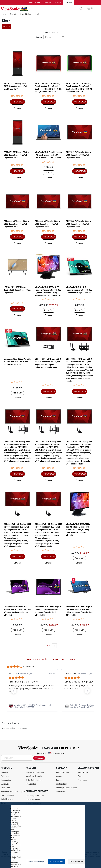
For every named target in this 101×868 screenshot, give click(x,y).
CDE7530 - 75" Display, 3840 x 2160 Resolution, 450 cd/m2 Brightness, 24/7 (78, 224)
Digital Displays (26, 14)
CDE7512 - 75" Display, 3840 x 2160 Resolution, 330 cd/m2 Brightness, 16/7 (78, 155)
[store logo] (41, 9)
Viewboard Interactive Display (13, 792)
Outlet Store (6, 784)
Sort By (39, 37)
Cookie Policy (61, 850)
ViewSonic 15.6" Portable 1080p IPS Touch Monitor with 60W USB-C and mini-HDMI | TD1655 (48, 155)
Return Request (32, 838)
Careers (59, 780)
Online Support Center (35, 796)
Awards (59, 776)
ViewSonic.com (34, 3)
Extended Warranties (34, 819)
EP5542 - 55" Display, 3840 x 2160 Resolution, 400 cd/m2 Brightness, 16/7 (16, 86)
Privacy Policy (40, 850)
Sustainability (62, 784)
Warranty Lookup (33, 815)
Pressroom (82, 780)
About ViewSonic (63, 773)
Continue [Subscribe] (39, 758)
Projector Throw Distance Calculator (41, 834)
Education (47, 3)
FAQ (27, 823)
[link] (50, 706)
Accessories (6, 780)
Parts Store (5, 788)
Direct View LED (7, 796)
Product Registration (34, 803)
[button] (18, 108)
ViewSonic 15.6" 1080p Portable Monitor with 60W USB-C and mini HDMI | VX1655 (17, 362)
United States (56, 754)
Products (13, 14)
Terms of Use (51, 850)
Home (4, 14)
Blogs (80, 776)
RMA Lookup (31, 784)
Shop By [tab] (7, 26)
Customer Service (33, 800)
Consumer (69, 3)
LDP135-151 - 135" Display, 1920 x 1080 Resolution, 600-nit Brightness (17, 290)
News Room (83, 773)
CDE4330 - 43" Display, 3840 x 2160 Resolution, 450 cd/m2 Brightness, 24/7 (16, 224)
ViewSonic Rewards (34, 776)
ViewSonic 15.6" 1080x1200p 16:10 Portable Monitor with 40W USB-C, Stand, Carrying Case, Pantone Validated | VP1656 (78, 530)
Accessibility (31, 830)
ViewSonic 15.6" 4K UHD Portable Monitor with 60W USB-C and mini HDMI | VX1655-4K (79, 290)
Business (58, 3)
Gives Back (61, 792)
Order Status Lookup (34, 780)
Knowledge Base (33, 826)
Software (4, 803)
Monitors (4, 773)
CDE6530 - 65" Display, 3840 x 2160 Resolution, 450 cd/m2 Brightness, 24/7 (47, 224)
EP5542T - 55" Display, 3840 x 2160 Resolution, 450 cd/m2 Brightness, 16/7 (16, 155)
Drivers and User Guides (36, 807)
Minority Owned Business (67, 788)
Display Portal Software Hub (37, 811)
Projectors (5, 776)
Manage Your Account (35, 773)
